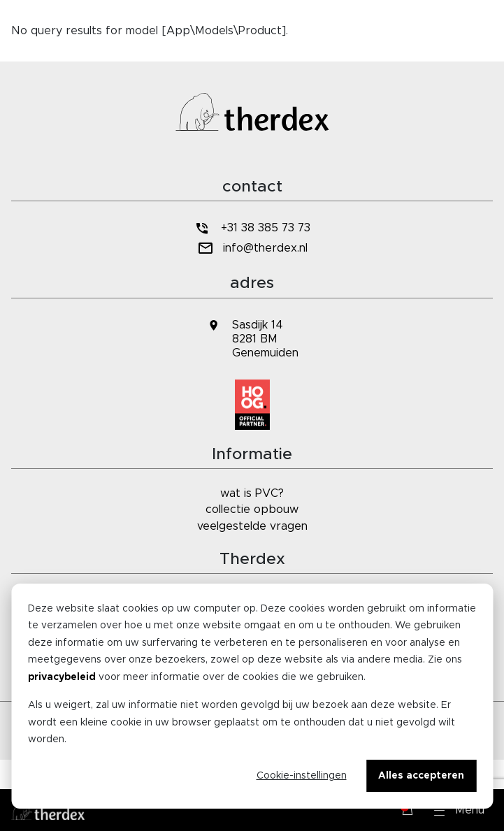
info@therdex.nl (252, 248)
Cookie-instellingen (302, 776)
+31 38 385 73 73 (252, 228)
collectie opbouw (252, 510)
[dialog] (252, 696)
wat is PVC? (252, 493)
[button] (459, 810)
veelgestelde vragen (252, 526)
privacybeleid (62, 677)
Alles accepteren (421, 776)
